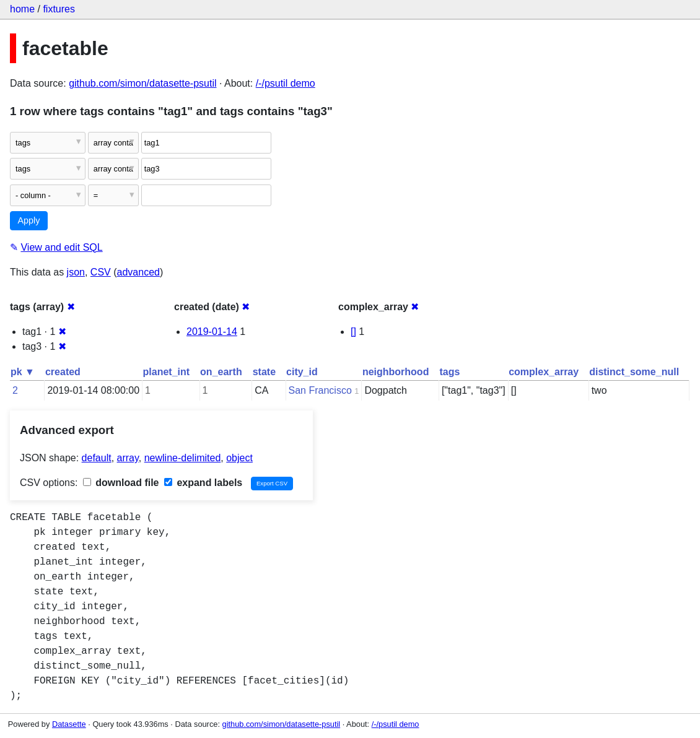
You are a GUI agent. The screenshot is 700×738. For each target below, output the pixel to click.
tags (449, 372)
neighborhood (396, 372)
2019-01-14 (212, 332)
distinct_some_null (634, 372)
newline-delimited (183, 458)
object (239, 458)
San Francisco (320, 390)
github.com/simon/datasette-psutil (142, 83)
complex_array (544, 372)
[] (353, 332)
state (264, 372)
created (63, 372)
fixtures (59, 9)
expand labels (203, 483)
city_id (302, 372)
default (97, 458)
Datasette (69, 724)
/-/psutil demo (286, 83)
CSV (101, 272)
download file (121, 483)
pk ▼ (23, 372)
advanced (138, 272)
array (128, 458)
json (76, 272)
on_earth (221, 372)
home (22, 9)
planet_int (167, 372)
